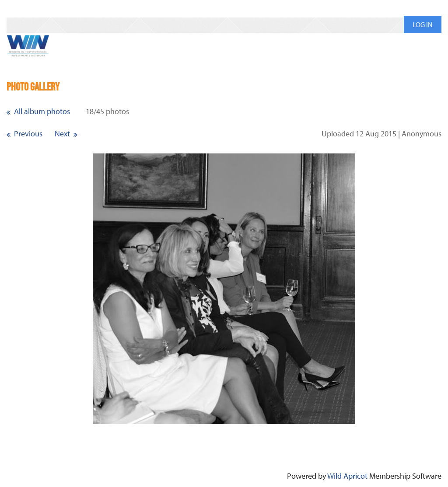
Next (62, 134)
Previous (28, 134)
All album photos (42, 111)
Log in (423, 24)
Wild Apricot (347, 476)
